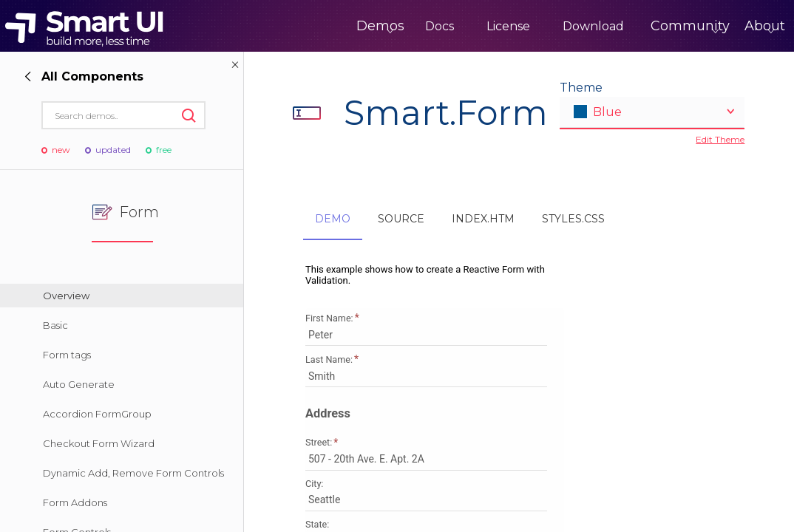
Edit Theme (720, 139)
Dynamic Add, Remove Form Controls (133, 473)
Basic (55, 325)
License (447, 26)
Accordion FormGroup (97, 414)
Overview (66, 296)
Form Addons (75, 502)
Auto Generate (79, 384)
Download (532, 26)
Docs (378, 26)
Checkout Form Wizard (99, 443)
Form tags (67, 355)
